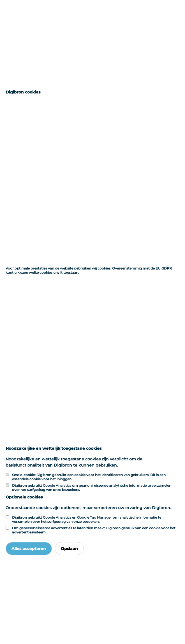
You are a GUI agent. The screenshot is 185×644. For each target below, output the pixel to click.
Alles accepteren (29, 549)
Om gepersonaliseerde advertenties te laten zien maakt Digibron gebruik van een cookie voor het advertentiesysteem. (94, 530)
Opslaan (69, 549)
